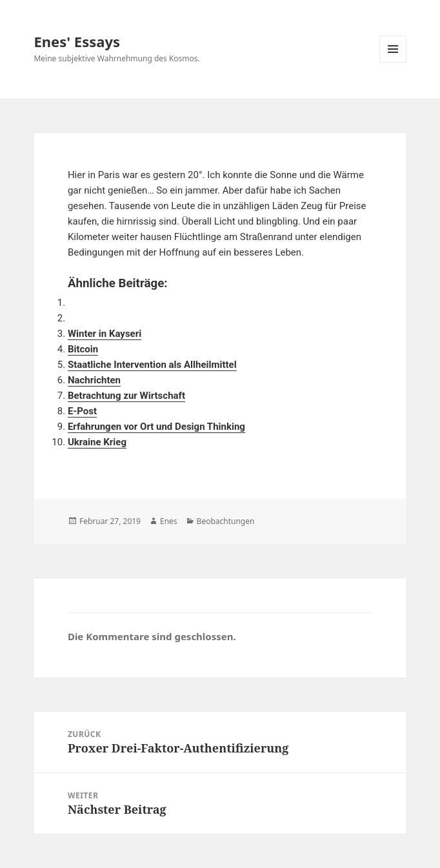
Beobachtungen (226, 521)
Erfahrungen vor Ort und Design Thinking (156, 427)
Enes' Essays (77, 41)
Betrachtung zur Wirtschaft (126, 396)
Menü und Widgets (393, 62)
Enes (169, 521)
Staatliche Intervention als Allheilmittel (152, 365)
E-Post (82, 411)
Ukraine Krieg (97, 442)
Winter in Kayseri (105, 334)
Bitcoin (83, 349)
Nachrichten (94, 380)
